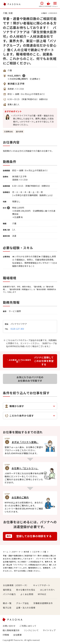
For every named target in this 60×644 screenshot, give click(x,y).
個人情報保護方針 (11, 630)
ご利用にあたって (28, 626)
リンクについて (31, 630)
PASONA (12, 4)
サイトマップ (49, 630)
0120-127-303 (17, 329)
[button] (42, 4)
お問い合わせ (9, 626)
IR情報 (6, 635)
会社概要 (18, 635)
